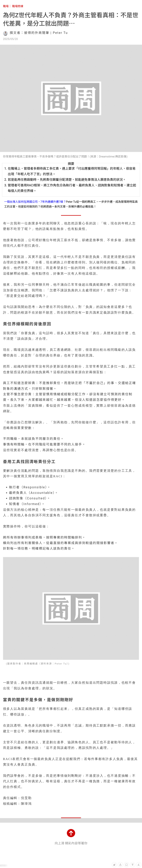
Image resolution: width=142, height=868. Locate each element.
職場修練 (18, 6)
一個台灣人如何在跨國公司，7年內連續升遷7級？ (35, 202)
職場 (6, 6)
